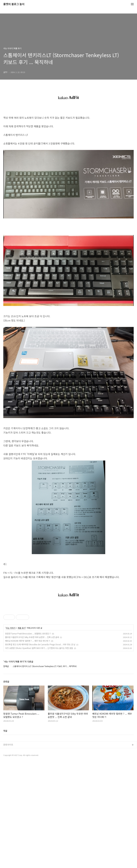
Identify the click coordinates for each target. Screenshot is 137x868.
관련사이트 (8, 850)
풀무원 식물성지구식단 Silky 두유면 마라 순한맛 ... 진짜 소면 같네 (32, 743)
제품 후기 (22, 734)
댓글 (5, 836)
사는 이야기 (11, 734)
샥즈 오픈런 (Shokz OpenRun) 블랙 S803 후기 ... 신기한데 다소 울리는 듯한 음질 (39, 754)
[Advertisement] (68, 628)
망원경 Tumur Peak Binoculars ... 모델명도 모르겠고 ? (28, 739)
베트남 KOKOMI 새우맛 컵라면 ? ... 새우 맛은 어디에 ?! (28, 746)
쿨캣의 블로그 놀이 (14, 4)
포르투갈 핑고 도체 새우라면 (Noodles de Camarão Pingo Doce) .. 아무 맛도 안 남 (40, 750)
